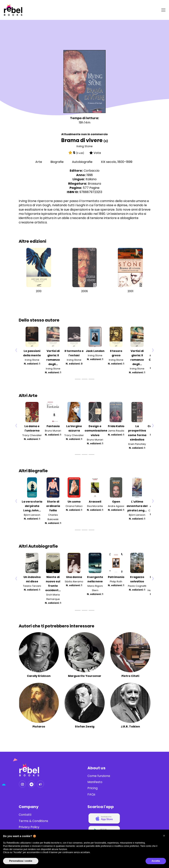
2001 (130, 291)
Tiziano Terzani (32, 586)
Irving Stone (85, 146)
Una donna (74, 577)
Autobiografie (83, 162)
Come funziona (99, 776)
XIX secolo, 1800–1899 (117, 162)
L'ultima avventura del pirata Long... (137, 506)
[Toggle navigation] (163, 10)
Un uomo (74, 502)
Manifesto (95, 782)
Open (116, 502)
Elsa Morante (95, 506)
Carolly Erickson (39, 676)
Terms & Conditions (33, 821)
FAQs (91, 794)
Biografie (57, 162)
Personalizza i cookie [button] (21, 861)
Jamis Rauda (116, 431)
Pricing (93, 788)
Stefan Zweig (85, 727)
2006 (84, 291)
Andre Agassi (116, 506)
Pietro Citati (130, 676)
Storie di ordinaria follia (53, 506)
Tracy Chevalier (32, 435)
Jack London (95, 351)
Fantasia (53, 426)
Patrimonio (116, 577)
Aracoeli (95, 502)
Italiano (91, 179)
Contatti (25, 815)
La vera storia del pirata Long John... (32, 506)
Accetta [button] (156, 861)
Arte (39, 162)
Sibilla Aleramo (74, 581)
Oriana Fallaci (74, 506)
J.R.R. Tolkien (130, 727)
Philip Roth (116, 581)
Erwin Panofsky (137, 444)
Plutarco (39, 727)
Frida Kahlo (116, 426)
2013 (39, 291)
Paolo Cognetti (137, 586)
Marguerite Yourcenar (85, 676)
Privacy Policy (29, 827)
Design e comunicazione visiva (96, 431)
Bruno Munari (53, 431)
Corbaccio (92, 171)
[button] (164, 836)
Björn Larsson (32, 515)
